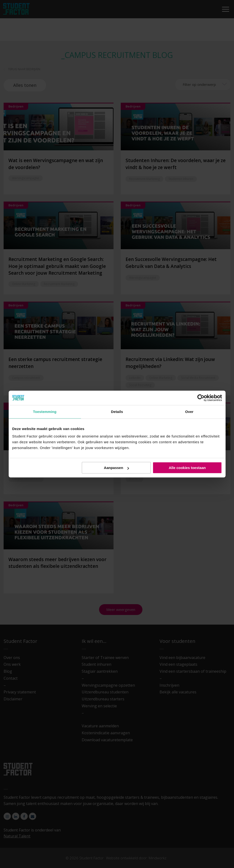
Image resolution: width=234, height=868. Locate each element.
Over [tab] (189, 412)
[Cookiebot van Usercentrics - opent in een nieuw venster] (201, 398)
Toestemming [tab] (45, 412)
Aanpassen (116, 468)
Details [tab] (117, 412)
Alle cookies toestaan (187, 468)
